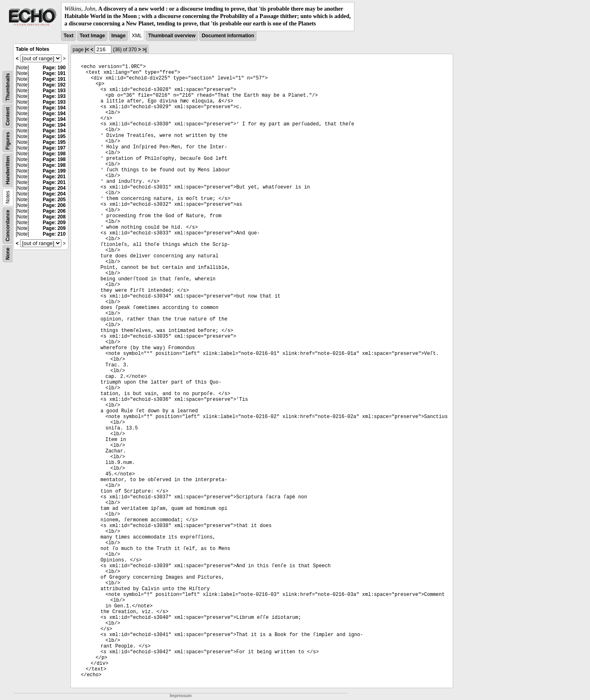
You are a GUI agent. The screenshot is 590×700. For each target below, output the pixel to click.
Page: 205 (54, 200)
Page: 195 (54, 136)
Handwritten (8, 170)
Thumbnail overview (172, 36)
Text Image (92, 36)
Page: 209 (54, 223)
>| (144, 50)
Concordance (8, 226)
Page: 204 (54, 188)
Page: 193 (54, 91)
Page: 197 (54, 148)
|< (87, 50)
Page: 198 (54, 154)
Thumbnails (8, 87)
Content (8, 116)
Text (68, 36)
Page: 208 (54, 217)
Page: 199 (54, 171)
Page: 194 (54, 108)
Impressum (180, 696)
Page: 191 (54, 73)
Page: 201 (54, 177)
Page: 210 (54, 234)
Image (119, 36)
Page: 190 (54, 68)
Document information (228, 36)
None (8, 254)
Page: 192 (54, 85)
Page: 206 (54, 205)
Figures (8, 140)
